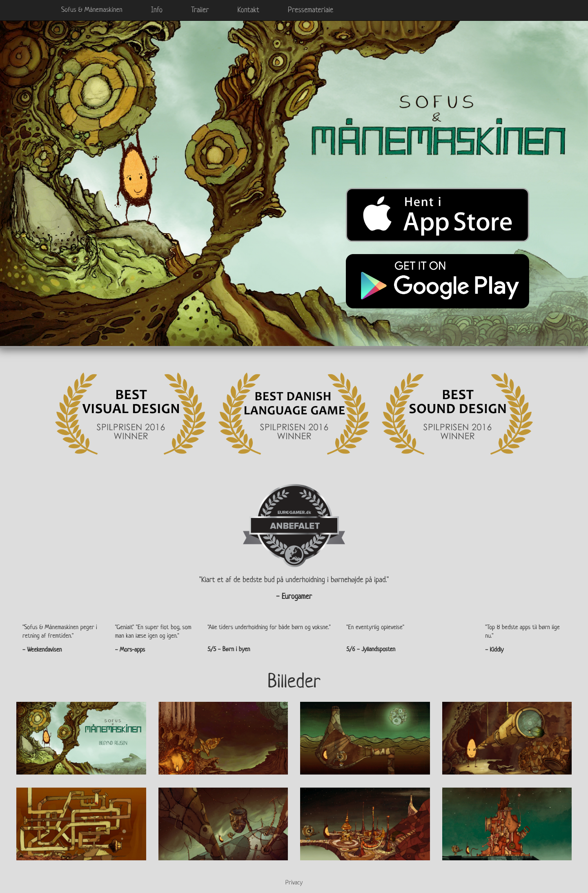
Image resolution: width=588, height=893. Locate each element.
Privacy (294, 883)
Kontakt (248, 10)
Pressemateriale (311, 10)
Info (157, 10)
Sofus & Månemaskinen (92, 10)
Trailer (200, 10)
